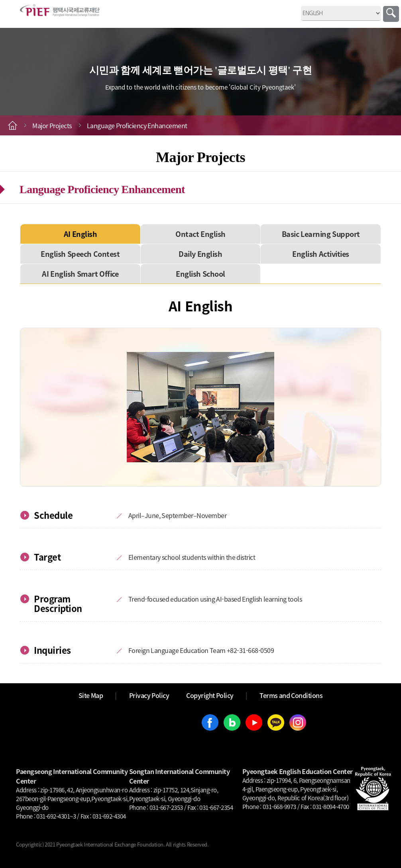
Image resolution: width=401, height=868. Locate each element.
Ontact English (200, 234)
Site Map (91, 695)
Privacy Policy (149, 695)
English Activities (321, 254)
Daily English (200, 254)
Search (391, 14)
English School (200, 274)
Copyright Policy (210, 695)
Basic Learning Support (321, 234)
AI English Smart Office (80, 274)
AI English (81, 234)
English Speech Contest (80, 254)
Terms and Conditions (291, 695)
